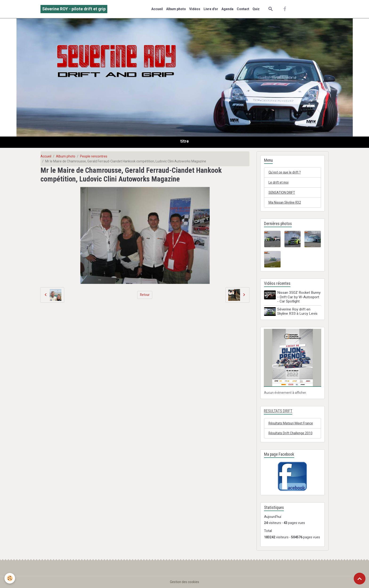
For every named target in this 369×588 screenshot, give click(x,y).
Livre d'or (211, 9)
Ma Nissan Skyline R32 (285, 203)
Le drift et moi (279, 182)
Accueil (157, 9)
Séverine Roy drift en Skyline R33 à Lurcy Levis (298, 312)
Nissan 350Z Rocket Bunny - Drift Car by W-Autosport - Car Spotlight (299, 297)
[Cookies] (10, 578)
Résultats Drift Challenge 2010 (291, 433)
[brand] (74, 9)
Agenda (227, 9)
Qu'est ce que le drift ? (285, 172)
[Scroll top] (360, 579)
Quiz (256, 9)
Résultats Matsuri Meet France (291, 423)
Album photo (176, 9)
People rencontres (94, 156)
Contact (243, 9)
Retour (145, 295)
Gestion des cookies (185, 582)
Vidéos (195, 9)
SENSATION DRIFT (282, 193)
